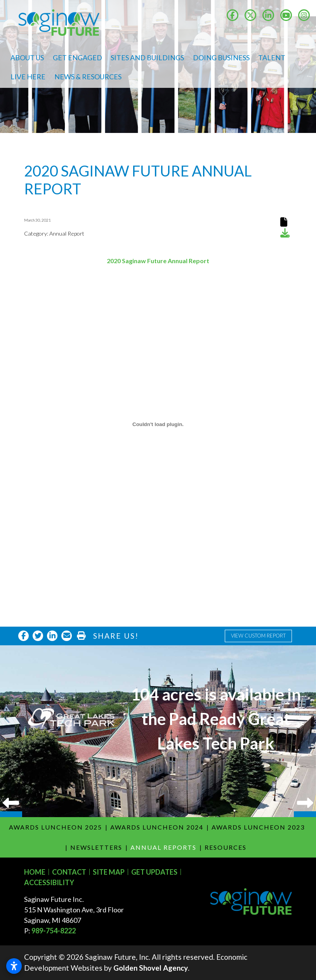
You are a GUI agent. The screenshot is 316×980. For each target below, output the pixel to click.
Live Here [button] (28, 77)
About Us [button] (27, 58)
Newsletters (96, 847)
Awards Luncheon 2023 (258, 827)
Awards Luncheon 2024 (157, 827)
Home (35, 872)
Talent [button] (272, 58)
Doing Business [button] (221, 58)
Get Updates (154, 872)
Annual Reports (163, 847)
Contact (69, 872)
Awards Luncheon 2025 (56, 827)
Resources (226, 847)
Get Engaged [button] (77, 58)
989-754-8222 (54, 931)
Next (305, 731)
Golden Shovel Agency (151, 968)
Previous (11, 731)
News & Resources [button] (88, 77)
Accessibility (49, 882)
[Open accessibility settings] (14, 966)
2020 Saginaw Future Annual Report (158, 261)
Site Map (109, 872)
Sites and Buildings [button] (147, 58)
